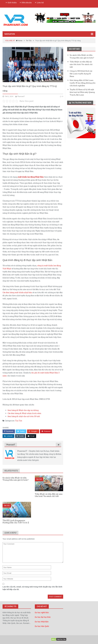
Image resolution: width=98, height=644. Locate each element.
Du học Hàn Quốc (42, 626)
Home (19, 41)
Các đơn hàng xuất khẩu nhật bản (17, 292)
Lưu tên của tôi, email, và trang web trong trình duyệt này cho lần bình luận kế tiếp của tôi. (32, 588)
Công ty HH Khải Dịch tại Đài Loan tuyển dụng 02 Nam (81, 74)
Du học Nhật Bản (42, 622)
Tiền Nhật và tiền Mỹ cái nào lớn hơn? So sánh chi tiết (81, 64)
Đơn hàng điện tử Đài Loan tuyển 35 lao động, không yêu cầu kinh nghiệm (82, 83)
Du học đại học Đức (43, 617)
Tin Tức (29, 41)
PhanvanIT (11, 445)
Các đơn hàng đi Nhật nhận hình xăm (24, 413)
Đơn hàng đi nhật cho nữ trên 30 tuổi (24, 416)
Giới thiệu (12, 3)
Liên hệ (40, 3)
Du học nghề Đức (42, 613)
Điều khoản (27, 3)
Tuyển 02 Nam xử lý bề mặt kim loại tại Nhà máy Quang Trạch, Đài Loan (82, 92)
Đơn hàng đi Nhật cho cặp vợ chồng (23, 410)
